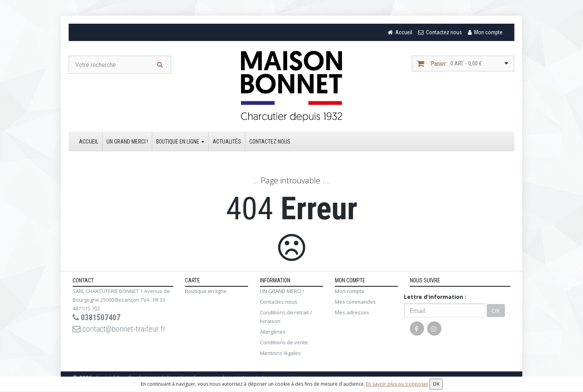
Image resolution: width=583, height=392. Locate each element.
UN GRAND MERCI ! (127, 142)
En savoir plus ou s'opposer (397, 384)
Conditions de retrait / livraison (286, 317)
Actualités (227, 142)
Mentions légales (280, 353)
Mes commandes (355, 302)
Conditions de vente (284, 342)
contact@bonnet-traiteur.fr (119, 329)
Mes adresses (352, 312)
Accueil (89, 142)
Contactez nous (270, 142)
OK (496, 310)
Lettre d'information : (435, 297)
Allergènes (273, 332)
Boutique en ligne (180, 142)
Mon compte (350, 291)
